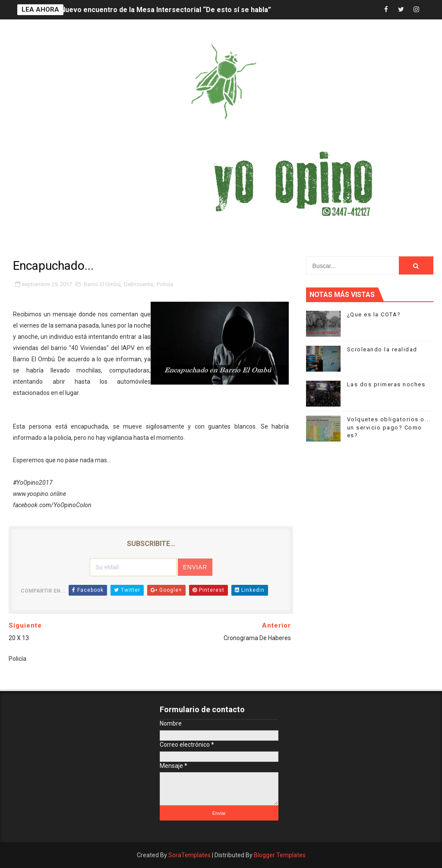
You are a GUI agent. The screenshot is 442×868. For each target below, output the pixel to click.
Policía (165, 284)
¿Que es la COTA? (374, 314)
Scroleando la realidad (382, 349)
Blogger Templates (280, 855)
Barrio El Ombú (102, 284)
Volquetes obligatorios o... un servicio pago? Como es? (389, 427)
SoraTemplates (189, 855)
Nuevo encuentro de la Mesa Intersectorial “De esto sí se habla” (166, 10)
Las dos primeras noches (386, 384)
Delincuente (139, 284)
